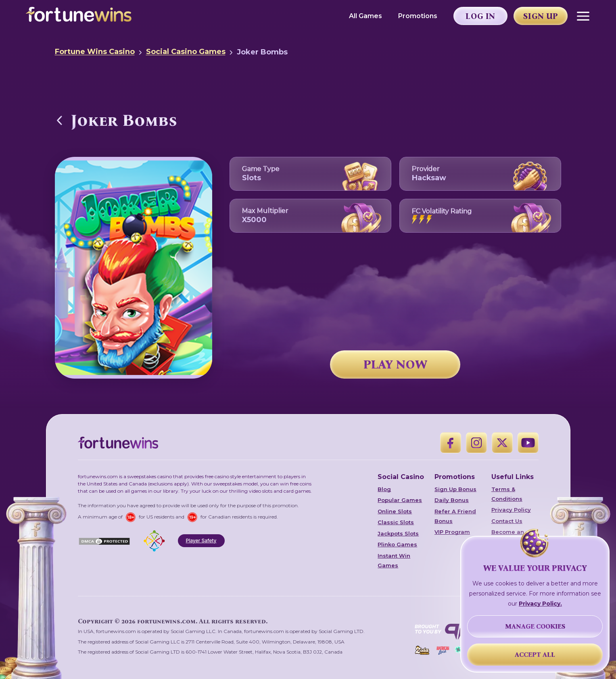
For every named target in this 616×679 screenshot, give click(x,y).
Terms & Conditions (507, 494)
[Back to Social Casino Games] (60, 120)
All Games (365, 16)
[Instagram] (476, 443)
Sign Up (541, 16)
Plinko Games (397, 544)
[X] (502, 443)
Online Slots (395, 511)
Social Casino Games (186, 52)
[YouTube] (528, 443)
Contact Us (507, 521)
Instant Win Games (394, 560)
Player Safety (201, 540)
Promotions (418, 16)
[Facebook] (451, 443)
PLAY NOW (395, 364)
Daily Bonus (452, 500)
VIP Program (452, 532)
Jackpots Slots (398, 533)
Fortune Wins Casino (95, 52)
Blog (384, 489)
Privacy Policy (511, 510)
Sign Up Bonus (455, 489)
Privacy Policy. (540, 604)
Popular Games (400, 500)
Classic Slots (396, 522)
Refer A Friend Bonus (455, 516)
